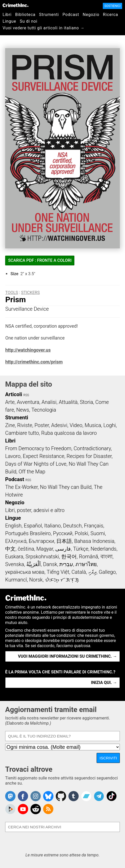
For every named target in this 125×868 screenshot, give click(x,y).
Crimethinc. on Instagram (36, 796)
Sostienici (112, 6)
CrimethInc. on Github (61, 796)
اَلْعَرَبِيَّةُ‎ (34, 564)
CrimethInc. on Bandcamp (86, 796)
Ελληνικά (16, 541)
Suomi (98, 533)
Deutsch (72, 526)
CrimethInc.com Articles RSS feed (48, 809)
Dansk (50, 564)
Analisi (49, 402)
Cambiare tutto (22, 433)
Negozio (91, 15)
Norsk (36, 580)
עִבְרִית (66, 564)
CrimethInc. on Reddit (36, 809)
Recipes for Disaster (89, 456)
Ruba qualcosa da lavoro (69, 433)
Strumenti (49, 15)
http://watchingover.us (28, 350)
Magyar (45, 549)
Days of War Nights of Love (36, 464)
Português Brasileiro (28, 533)
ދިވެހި (92, 572)
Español (33, 526)
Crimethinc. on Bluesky (48, 796)
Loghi (110, 425)
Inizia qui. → (104, 683)
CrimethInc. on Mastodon (10, 796)
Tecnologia (44, 410)
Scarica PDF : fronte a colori (40, 260)
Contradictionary (92, 448)
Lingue (9, 21)
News (23, 410)
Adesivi (59, 425)
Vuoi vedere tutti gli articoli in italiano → (44, 28)
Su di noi (28, 21)
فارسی (63, 549)
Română (89, 557)
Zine (10, 425)
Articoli (14, 394)
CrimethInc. (15, 5)
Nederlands (104, 549)
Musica (93, 425)
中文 (10, 549)
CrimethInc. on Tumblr (74, 796)
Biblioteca (25, 15)
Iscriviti (108, 758)
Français (94, 526)
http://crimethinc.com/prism (34, 362)
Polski (81, 533)
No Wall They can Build (66, 487)
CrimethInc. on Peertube (10, 809)
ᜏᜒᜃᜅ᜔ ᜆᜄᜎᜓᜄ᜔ (62, 580)
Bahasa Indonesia (94, 541)
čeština (26, 549)
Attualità (68, 402)
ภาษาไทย (86, 564)
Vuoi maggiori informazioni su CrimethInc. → (68, 656)
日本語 (64, 541)
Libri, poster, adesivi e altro (35, 510)
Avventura (28, 402)
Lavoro (13, 456)
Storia (86, 402)
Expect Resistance (44, 456)
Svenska (15, 564)
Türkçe (81, 549)
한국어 (69, 557)
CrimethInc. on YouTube (23, 809)
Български (41, 541)
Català (79, 572)
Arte (10, 402)
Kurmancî (16, 580)
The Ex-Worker (21, 487)
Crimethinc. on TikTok (112, 796)
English (13, 526)
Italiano (52, 526)
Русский (63, 533)
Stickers (30, 293)
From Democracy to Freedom (38, 448)
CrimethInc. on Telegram (99, 796)
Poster (42, 425)
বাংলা (107, 557)
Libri (7, 15)
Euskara (14, 557)
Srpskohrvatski (42, 557)
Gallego (107, 572)
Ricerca (111, 15)
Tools (11, 293)
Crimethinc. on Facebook (23, 796)
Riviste (25, 425)
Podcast (71, 15)
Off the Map (32, 472)
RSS (26, 395)
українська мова (25, 572)
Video (76, 425)
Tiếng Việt (58, 572)
